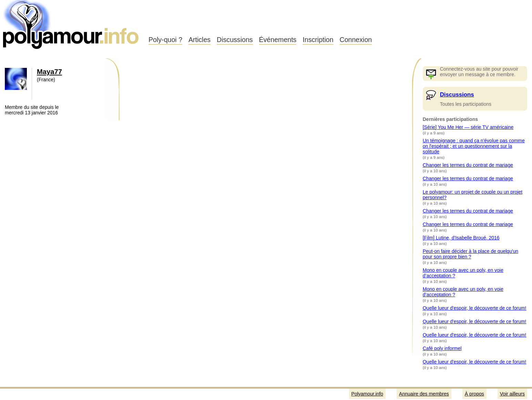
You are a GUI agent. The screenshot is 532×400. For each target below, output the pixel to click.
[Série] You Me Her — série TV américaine (468, 127)
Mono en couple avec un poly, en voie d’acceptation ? (463, 273)
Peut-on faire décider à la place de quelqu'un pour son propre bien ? (470, 254)
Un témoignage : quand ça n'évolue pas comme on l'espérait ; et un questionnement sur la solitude (474, 146)
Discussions (235, 40)
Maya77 (49, 72)
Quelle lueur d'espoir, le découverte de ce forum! (475, 308)
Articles (199, 40)
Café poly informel (442, 348)
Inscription (318, 40)
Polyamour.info (71, 24)
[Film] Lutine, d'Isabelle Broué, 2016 (461, 238)
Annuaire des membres (424, 394)
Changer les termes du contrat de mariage (468, 165)
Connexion (356, 40)
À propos (474, 394)
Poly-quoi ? (165, 40)
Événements (278, 40)
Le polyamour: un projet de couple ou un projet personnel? (473, 195)
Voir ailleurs (512, 394)
